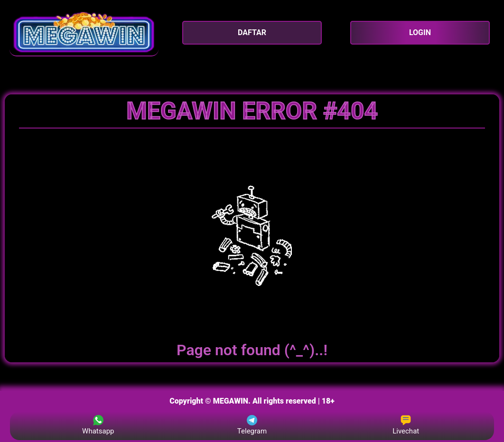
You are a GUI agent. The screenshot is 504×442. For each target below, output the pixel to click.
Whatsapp (98, 425)
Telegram (252, 425)
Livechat (406, 425)
